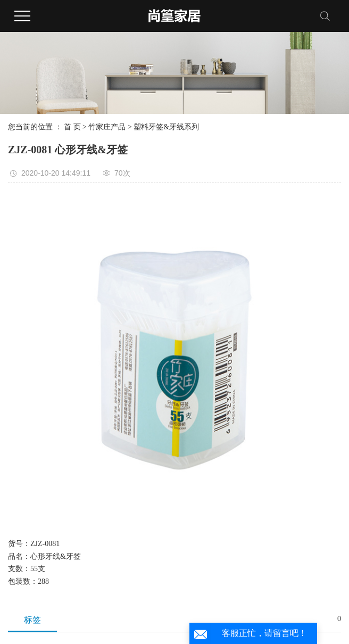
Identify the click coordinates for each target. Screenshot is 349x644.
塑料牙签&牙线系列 (166, 127)
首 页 (72, 127)
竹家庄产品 (107, 127)
